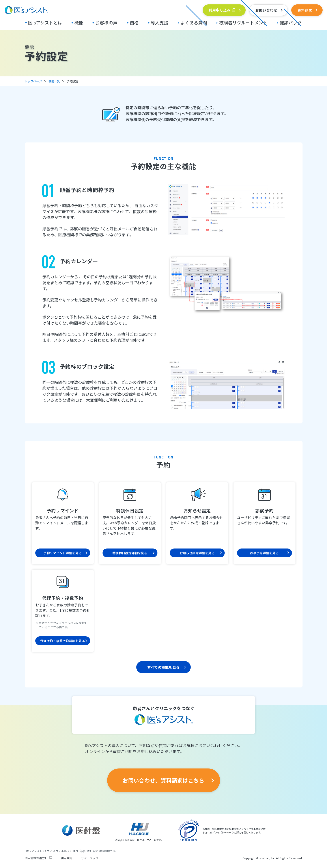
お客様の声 (106, 23)
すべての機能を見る (163, 667)
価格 (134, 23)
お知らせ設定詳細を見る (197, 553)
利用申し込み (220, 10)
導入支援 (159, 23)
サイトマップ (90, 858)
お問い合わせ (266, 10)
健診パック (291, 23)
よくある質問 (194, 23)
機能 (79, 23)
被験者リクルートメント (243, 23)
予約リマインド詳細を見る (63, 553)
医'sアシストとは (45, 23)
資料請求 (305, 10)
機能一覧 (54, 81)
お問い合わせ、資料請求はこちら (163, 780)
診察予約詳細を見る (264, 553)
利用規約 (67, 858)
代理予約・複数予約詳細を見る (63, 641)
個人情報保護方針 (36, 858)
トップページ (33, 81)
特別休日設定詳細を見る (130, 553)
